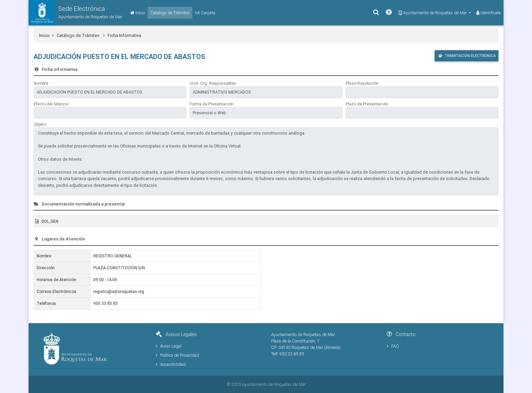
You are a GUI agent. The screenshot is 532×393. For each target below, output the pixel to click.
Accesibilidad (171, 364)
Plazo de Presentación (367, 104)
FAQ (393, 346)
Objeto (40, 124)
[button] (75, 13)
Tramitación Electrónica (467, 56)
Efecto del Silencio (51, 104)
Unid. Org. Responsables (213, 83)
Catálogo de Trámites (81, 35)
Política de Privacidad (177, 355)
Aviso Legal (169, 346)
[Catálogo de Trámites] (170, 13)
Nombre (41, 83)
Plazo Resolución (362, 83)
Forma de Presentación (212, 104)
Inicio (44, 35)
